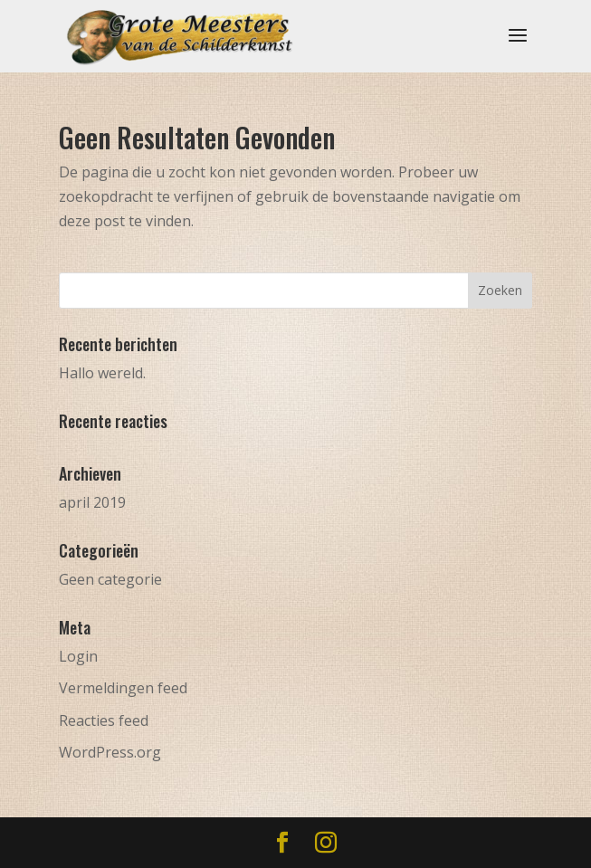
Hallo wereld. (102, 373)
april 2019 (92, 502)
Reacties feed (104, 720)
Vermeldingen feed (123, 688)
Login (78, 656)
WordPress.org (110, 752)
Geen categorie (110, 579)
